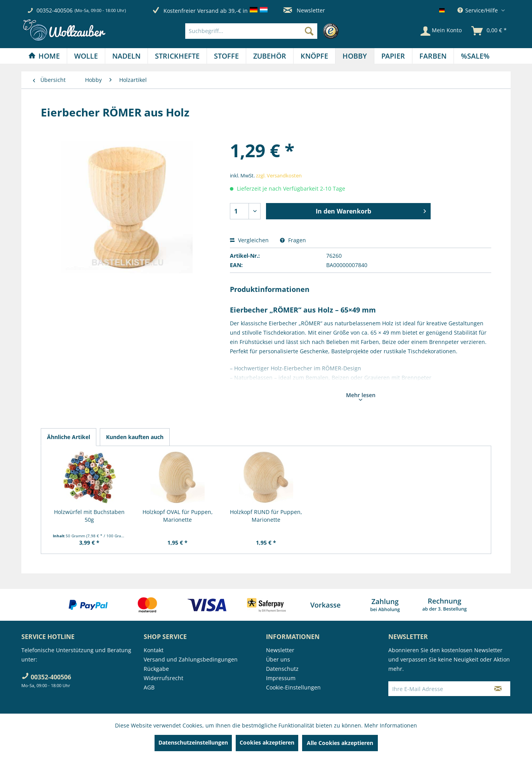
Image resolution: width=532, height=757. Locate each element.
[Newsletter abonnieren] (498, 689)
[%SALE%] (475, 56)
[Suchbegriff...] (251, 31)
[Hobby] (355, 56)
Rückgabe (156, 669)
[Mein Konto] (441, 31)
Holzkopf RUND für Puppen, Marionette (266, 516)
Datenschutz (282, 669)
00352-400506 (55, 10)
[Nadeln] (126, 56)
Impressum (281, 678)
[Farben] (433, 56)
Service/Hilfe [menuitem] (478, 10)
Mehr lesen (361, 396)
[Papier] (393, 56)
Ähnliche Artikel (69, 437)
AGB (149, 687)
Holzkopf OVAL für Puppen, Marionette (178, 516)
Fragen (293, 240)
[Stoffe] (226, 56)
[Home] (44, 56)
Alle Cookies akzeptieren (340, 743)
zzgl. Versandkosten (279, 175)
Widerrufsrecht (163, 678)
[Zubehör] (270, 56)
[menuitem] (264, 31)
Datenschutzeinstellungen (193, 742)
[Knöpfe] (314, 56)
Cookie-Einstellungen (293, 687)
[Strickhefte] (177, 56)
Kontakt (154, 650)
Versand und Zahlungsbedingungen (191, 659)
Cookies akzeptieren (267, 742)
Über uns (278, 659)
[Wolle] (86, 56)
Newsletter (304, 10)
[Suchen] (309, 31)
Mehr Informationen (391, 725)
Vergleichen (249, 240)
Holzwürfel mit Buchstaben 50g (89, 516)
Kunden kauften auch (135, 437)
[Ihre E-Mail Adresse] (437, 689)
